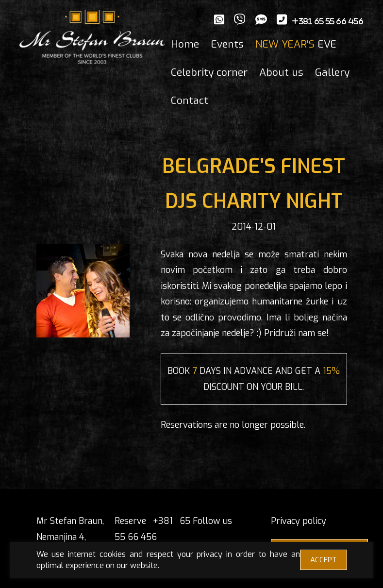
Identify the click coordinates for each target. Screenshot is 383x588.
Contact (190, 101)
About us (281, 72)
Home (185, 44)
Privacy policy (299, 521)
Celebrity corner (209, 72)
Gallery (332, 72)
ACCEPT (324, 560)
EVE (296, 44)
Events (227, 44)
